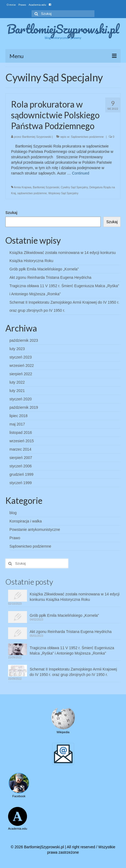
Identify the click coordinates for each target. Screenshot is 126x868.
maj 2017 (17, 424)
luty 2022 (17, 382)
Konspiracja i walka (26, 521)
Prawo (15, 538)
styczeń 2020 (21, 399)
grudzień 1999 (21, 474)
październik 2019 (24, 407)
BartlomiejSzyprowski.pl (63, 29)
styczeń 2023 (21, 357)
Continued (81, 173)
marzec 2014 (20, 449)
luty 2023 (17, 349)
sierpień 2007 (21, 458)
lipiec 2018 (18, 416)
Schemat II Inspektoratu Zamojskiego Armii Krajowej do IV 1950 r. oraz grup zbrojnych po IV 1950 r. (73, 672)
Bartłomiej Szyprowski (37, 137)
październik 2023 (24, 340)
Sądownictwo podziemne (87, 137)
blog (13, 513)
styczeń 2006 (21, 466)
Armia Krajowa (23, 187)
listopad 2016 (21, 433)
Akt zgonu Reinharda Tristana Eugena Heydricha (50, 277)
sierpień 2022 (21, 374)
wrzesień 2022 (22, 366)
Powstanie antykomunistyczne (35, 529)
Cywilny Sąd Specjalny (74, 187)
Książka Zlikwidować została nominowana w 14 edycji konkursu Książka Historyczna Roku (75, 597)
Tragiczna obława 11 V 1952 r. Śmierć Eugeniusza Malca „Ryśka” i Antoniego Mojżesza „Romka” (72, 651)
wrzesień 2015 (22, 441)
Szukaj (11, 213)
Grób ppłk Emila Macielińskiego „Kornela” (44, 269)
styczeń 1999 (21, 483)
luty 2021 (17, 391)
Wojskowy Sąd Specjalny (63, 193)
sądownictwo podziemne (32, 193)
